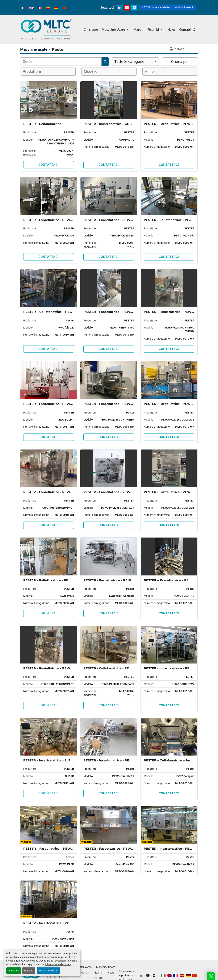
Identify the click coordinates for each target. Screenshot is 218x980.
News (171, 30)
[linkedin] (120, 8)
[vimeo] (134, 8)
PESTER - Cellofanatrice (42, 124)
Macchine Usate (113, 30)
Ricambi (153, 30)
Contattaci (49, 165)
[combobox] (135, 62)
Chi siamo (91, 30)
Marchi (138, 30)
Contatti (185, 30)
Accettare (14, 971)
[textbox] (34, 71)
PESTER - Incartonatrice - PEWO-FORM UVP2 (120, 760)
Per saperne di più (48, 971)
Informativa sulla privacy (58, 964)
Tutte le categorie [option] (129, 62)
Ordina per (180, 62)
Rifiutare (29, 971)
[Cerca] (61, 62)
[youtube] (127, 8)
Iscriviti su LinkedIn (167, 7)
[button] (155, 30)
